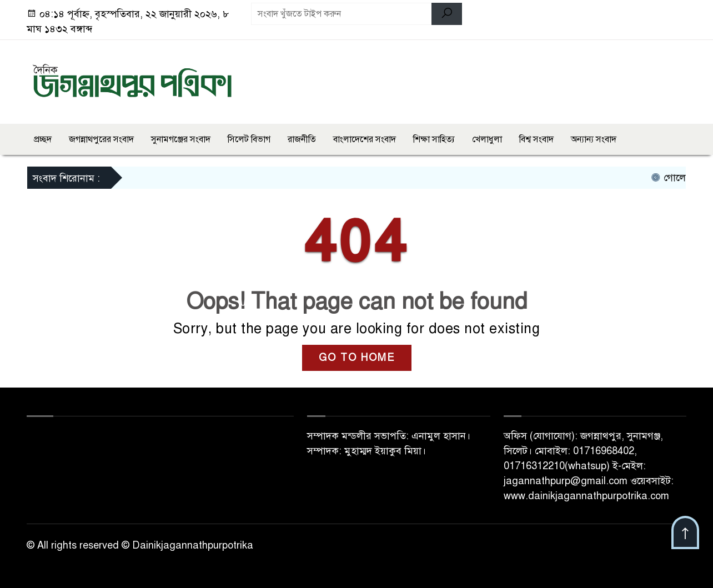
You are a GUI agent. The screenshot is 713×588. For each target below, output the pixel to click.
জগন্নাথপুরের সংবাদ (101, 139)
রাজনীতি (302, 139)
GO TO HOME (357, 358)
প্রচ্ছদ (43, 139)
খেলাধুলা (487, 139)
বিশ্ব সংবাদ (536, 139)
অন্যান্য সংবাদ (594, 139)
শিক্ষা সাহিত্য (434, 139)
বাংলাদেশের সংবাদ (365, 139)
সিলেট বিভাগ (249, 139)
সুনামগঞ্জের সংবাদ (181, 139)
